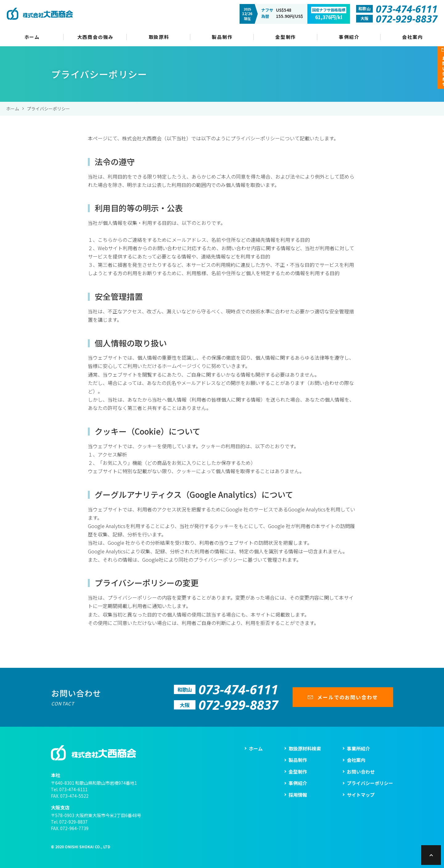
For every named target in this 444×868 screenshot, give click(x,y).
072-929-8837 (73, 822)
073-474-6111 (73, 789)
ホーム (13, 109)
